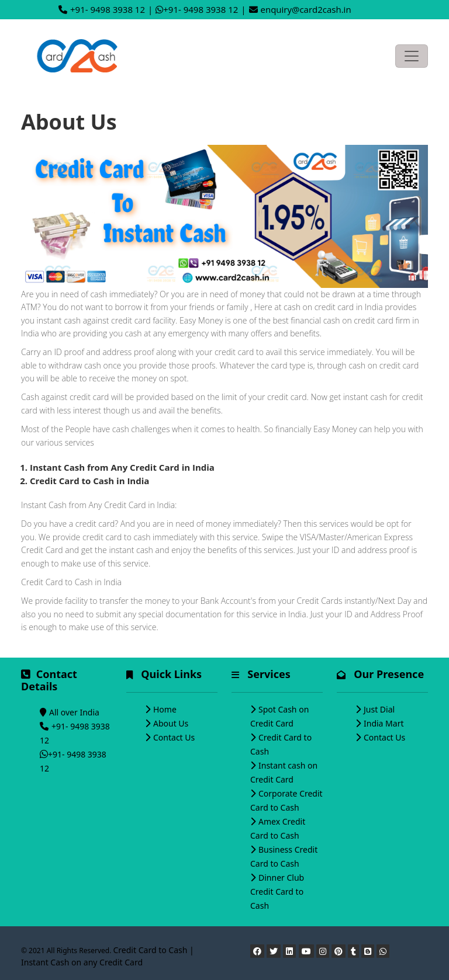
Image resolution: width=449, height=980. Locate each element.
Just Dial (379, 709)
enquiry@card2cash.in (306, 9)
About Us (171, 723)
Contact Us (174, 737)
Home (165, 709)
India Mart (384, 723)
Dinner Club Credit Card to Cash (277, 892)
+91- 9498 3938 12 (108, 9)
